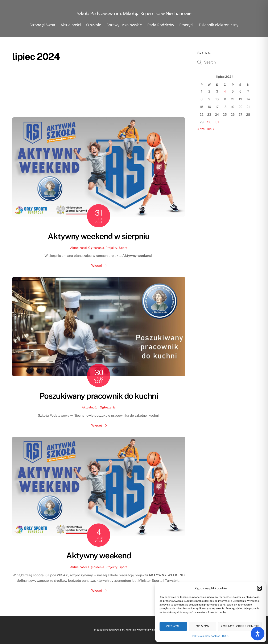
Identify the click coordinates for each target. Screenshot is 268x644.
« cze (201, 129)
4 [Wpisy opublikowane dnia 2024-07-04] (225, 91)
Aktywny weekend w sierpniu (99, 236)
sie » (211, 129)
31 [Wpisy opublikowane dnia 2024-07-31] (217, 122)
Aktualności (71, 25)
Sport (123, 248)
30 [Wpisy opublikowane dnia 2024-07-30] (209, 122)
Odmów (203, 626)
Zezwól (173, 626)
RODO (226, 636)
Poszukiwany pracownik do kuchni (99, 396)
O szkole (94, 25)
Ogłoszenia (96, 248)
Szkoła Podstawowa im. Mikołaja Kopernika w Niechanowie (132, 630)
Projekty (111, 248)
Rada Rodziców (161, 25)
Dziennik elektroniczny (219, 25)
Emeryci (186, 25)
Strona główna (42, 25)
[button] (259, 588)
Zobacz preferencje (240, 626)
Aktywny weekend (99, 556)
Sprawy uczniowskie (124, 25)
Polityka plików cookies (206, 636)
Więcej (96, 266)
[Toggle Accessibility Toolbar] (258, 634)
